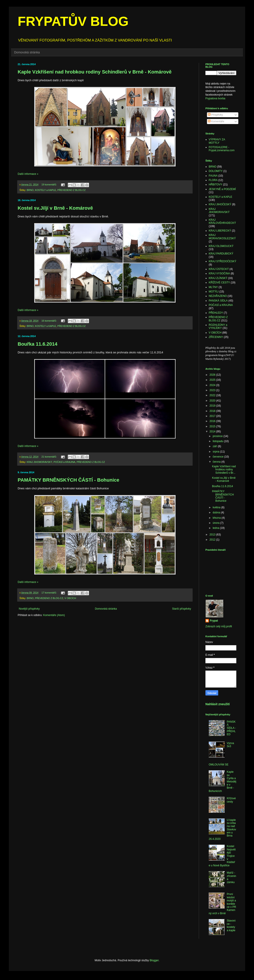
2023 (213, 390)
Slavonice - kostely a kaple (231, 925)
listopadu (218, 441)
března (217, 518)
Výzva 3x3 (230, 745)
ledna (216, 528)
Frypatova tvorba (215, 98)
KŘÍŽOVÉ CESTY (219, 283)
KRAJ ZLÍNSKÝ (218, 278)
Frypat (214, 621)
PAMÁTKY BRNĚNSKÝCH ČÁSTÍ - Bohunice (68, 480)
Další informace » (28, 174)
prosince (218, 436)
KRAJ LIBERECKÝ (220, 231)
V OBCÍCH (70, 598)
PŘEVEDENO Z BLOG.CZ (72, 190)
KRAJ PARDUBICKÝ (221, 254)
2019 (213, 406)
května (217, 507)
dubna (217, 513)
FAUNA (213, 176)
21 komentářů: (49, 457)
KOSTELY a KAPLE (45, 190)
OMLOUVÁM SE (219, 765)
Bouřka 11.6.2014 (38, 344)
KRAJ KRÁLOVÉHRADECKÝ (222, 221)
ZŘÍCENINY (216, 337)
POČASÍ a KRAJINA (64, 462)
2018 (213, 411)
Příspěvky (215, 115)
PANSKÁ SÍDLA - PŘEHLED (231, 728)
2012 (213, 540)
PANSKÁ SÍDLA (218, 301)
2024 (213, 385)
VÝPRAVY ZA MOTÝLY (217, 141)
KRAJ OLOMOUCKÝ (221, 246)
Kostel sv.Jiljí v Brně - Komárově (55, 208)
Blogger (154, 960)
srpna (216, 452)
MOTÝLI (214, 292)
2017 (213, 416)
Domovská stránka (27, 52)
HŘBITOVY (215, 185)
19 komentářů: (49, 185)
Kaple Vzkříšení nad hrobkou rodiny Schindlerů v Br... (224, 470)
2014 (213, 432)
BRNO (30, 190)
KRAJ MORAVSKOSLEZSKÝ (222, 237)
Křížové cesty (231, 800)
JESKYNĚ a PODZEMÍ (222, 189)
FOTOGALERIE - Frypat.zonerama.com (222, 149)
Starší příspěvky (182, 609)
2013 (213, 535)
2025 (213, 380)
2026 (213, 375)
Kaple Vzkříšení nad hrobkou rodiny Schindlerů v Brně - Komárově (95, 72)
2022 (213, 395)
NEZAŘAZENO (218, 296)
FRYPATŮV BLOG (73, 21)
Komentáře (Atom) (54, 615)
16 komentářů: (49, 321)
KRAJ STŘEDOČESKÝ (223, 261)
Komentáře (216, 121)
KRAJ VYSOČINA (219, 273)
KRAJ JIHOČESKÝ (220, 204)
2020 (213, 401)
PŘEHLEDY (216, 313)
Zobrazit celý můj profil (219, 626)
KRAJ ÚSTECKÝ (219, 269)
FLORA (213, 180)
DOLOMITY (216, 171)
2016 (213, 421)
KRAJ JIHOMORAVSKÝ (40, 462)
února (216, 523)
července (218, 457)
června (217, 462)
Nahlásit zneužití (218, 704)
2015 (213, 426)
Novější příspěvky (29, 609)
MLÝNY (213, 287)
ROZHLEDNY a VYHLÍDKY (218, 326)
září (215, 446)
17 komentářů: (49, 593)
